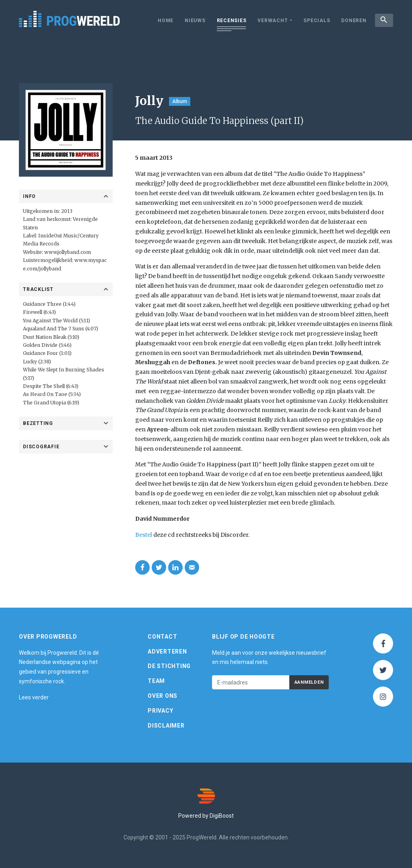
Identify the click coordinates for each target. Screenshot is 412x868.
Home (164, 21)
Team (156, 681)
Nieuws (194, 21)
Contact (162, 637)
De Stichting (169, 666)
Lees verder (34, 697)
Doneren (352, 21)
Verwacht (271, 21)
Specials (315, 21)
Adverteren (167, 652)
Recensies (230, 21)
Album (180, 101)
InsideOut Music (58, 236)
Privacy (160, 711)
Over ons (163, 696)
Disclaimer (166, 726)
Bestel (144, 535)
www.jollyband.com (68, 252)
